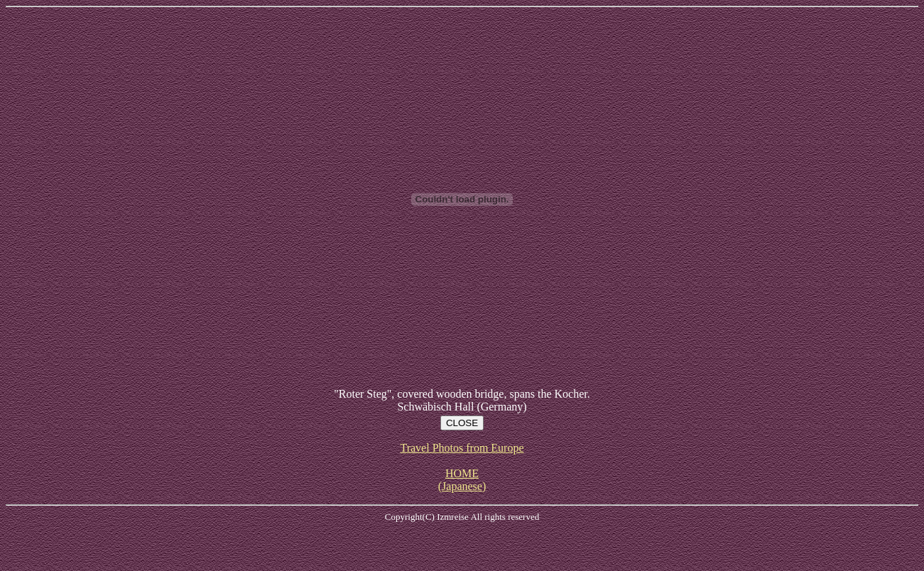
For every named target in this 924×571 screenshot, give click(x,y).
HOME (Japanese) (462, 480)
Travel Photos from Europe (462, 448)
